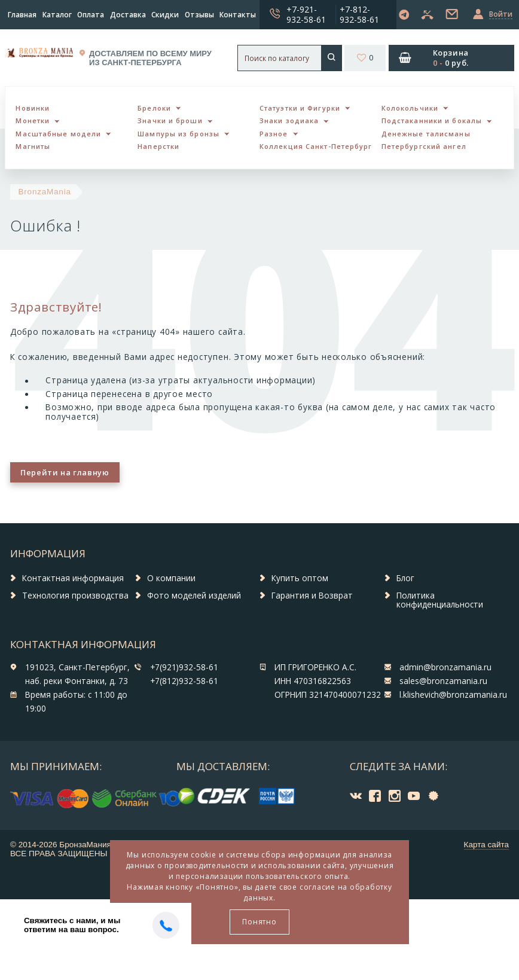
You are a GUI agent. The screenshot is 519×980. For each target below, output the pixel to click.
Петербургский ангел (424, 146)
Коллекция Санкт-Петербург (316, 146)
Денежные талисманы (426, 134)
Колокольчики (410, 108)
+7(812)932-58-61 (184, 681)
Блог (405, 578)
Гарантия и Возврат (312, 596)
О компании (171, 578)
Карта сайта (486, 845)
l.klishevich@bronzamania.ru (453, 695)
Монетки (33, 120)
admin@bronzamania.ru (445, 667)
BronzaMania (45, 192)
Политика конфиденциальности (440, 600)
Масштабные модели (58, 134)
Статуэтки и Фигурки (300, 108)
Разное (274, 134)
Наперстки (158, 146)
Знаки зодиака (289, 120)
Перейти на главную (65, 472)
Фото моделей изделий (194, 596)
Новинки (33, 108)
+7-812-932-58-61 (359, 14)
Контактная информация (73, 578)
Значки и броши (170, 120)
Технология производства (75, 596)
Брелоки (154, 108)
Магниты (33, 146)
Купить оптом (300, 578)
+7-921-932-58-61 (306, 14)
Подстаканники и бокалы (432, 120)
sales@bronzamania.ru (443, 681)
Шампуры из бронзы (178, 134)
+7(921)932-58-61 (184, 667)
